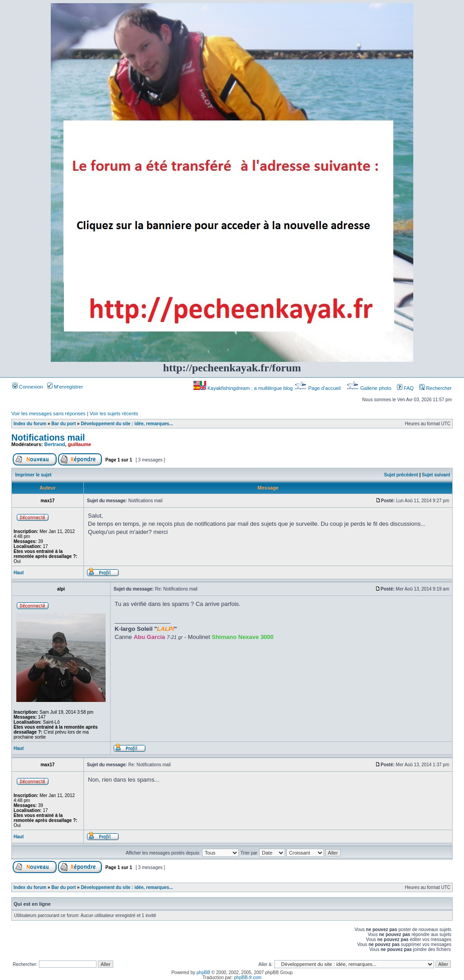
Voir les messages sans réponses (48, 413)
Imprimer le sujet (34, 475)
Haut (19, 573)
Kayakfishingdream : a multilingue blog (244, 388)
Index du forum (30, 424)
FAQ (405, 388)
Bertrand (55, 444)
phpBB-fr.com (248, 978)
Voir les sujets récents (114, 413)
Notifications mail (48, 437)
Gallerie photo (370, 388)
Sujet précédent (401, 475)
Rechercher (435, 388)
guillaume (80, 444)
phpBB (203, 973)
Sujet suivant (436, 475)
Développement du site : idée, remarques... (127, 424)
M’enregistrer (65, 387)
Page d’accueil (318, 388)
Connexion (28, 387)
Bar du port (63, 424)
